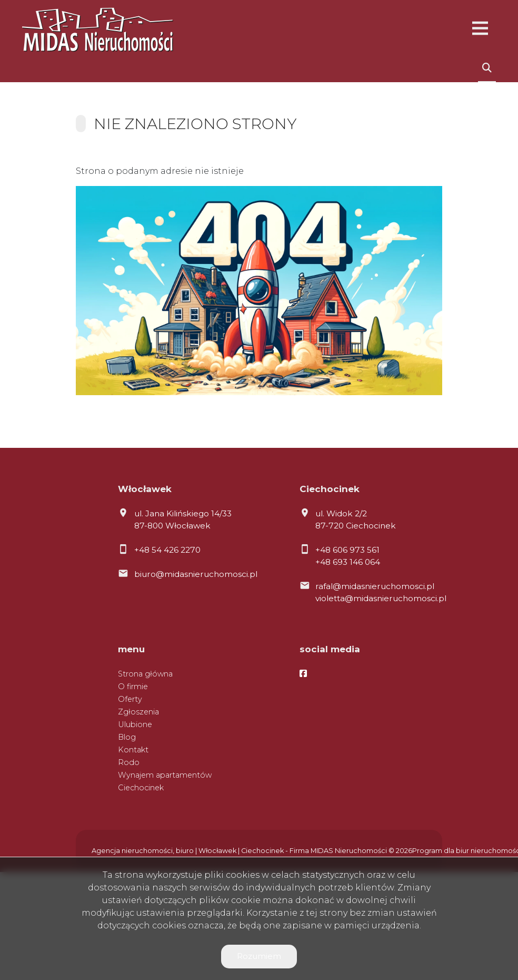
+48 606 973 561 (347, 550)
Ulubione (135, 724)
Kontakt (133, 750)
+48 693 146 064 (348, 562)
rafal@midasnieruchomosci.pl (375, 586)
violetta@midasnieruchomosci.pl (381, 598)
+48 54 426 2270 (167, 550)
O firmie (133, 687)
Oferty (130, 699)
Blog (127, 737)
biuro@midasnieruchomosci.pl (196, 574)
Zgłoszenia (138, 712)
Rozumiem (259, 956)
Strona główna (145, 674)
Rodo (129, 762)
